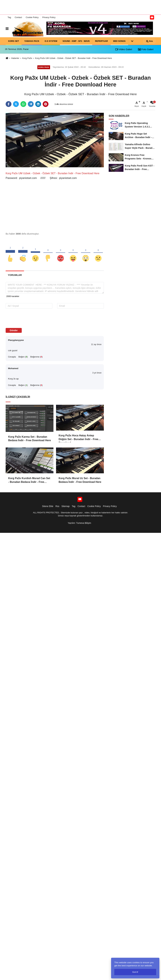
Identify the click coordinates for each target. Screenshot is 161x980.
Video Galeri (124, 49)
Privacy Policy (49, 17)
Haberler (15, 58)
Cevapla (12, 357)
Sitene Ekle (48, 506)
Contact (18, 17)
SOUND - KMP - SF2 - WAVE (76, 41)
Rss (57, 506)
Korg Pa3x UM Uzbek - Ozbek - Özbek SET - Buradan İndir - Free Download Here (73, 58)
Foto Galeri (146, 49)
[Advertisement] (80, 7)
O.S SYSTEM (51, 41)
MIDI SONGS (119, 41)
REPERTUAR (101, 41)
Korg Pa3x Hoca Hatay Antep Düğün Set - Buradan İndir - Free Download (78, 438)
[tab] (15, 275)
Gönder (14, 330)
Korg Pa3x (27, 58)
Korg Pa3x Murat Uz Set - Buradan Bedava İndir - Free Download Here (80, 480)
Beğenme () (36, 357)
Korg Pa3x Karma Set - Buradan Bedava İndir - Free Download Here (30, 439)
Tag (9, 17)
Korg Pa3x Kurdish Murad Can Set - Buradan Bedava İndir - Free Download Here (29, 480)
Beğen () (23, 357)
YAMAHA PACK (32, 41)
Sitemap (66, 506)
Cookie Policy (32, 17)
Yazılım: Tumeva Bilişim (79, 523)
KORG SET (14, 41)
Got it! (135, 972)
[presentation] (26, 318)
